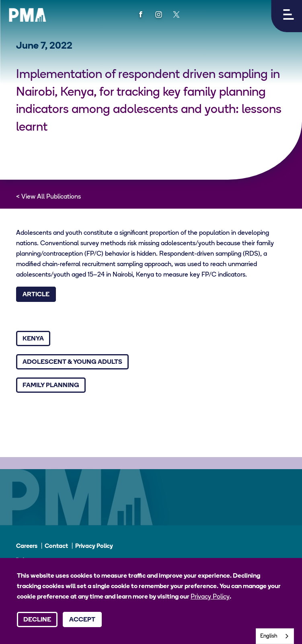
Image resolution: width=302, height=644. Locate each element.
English (269, 636)
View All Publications (51, 197)
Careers (27, 547)
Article (36, 295)
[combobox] (275, 636)
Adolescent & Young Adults (72, 362)
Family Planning (51, 386)
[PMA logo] (27, 15)
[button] (287, 16)
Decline (37, 620)
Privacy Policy (94, 547)
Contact (56, 547)
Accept (82, 620)
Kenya (33, 339)
